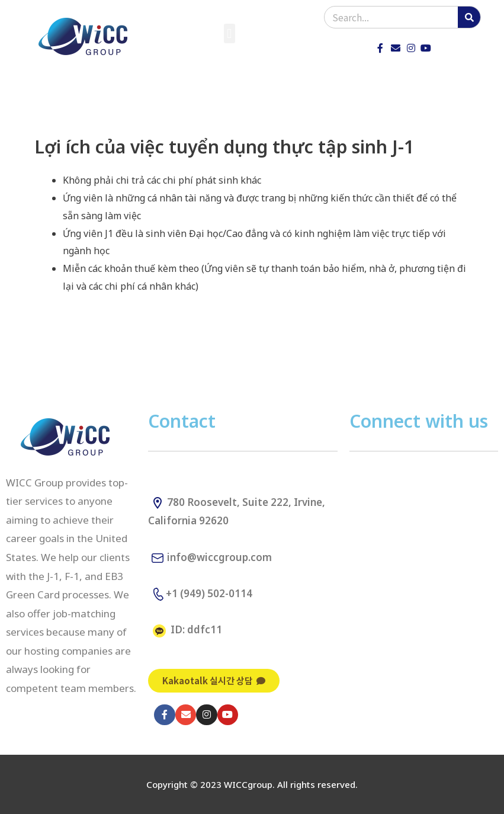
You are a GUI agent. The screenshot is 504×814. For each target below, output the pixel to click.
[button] (229, 33)
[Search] (469, 17)
